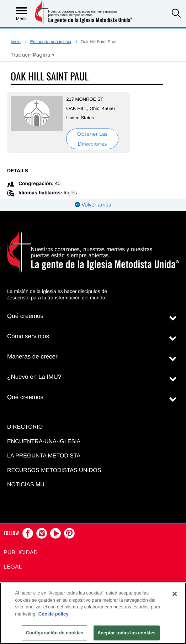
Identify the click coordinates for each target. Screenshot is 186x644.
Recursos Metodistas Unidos (54, 470)
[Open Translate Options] (33, 55)
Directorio (25, 427)
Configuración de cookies (54, 633)
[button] (176, 14)
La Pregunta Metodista (44, 456)
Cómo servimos (28, 336)
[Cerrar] (175, 594)
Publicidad (21, 553)
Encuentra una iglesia (51, 42)
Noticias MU (26, 485)
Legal (13, 567)
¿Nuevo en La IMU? (34, 377)
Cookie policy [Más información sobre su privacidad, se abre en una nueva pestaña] (54, 614)
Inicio (16, 42)
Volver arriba (93, 205)
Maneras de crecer (32, 357)
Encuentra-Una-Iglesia (44, 442)
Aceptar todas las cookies (127, 633)
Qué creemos (25, 316)
